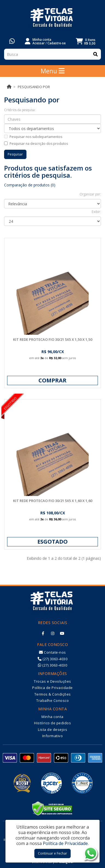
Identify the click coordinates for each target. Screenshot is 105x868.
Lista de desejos (52, 729)
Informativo (53, 736)
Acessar (39, 43)
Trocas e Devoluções (52, 681)
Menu (53, 71)
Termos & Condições (53, 694)
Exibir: (96, 212)
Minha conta (52, 717)
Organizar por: (90, 194)
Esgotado (52, 542)
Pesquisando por (34, 87)
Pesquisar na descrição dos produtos (36, 144)
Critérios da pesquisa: (20, 110)
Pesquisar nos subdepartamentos (33, 137)
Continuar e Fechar (52, 853)
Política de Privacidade (52, 688)
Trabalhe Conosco (52, 700)
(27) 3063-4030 (52, 659)
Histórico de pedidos (52, 723)
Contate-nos (52, 652)
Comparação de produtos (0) (30, 185)
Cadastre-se (57, 43)
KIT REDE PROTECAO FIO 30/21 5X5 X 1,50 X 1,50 (53, 339)
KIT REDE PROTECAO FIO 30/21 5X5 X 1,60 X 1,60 (53, 501)
